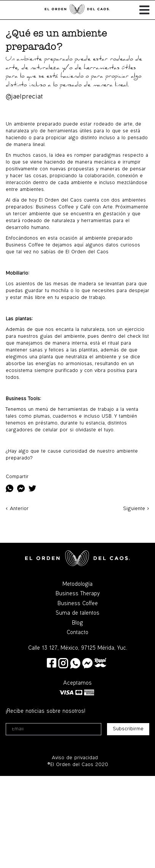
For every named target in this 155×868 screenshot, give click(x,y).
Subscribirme (128, 729)
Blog (77, 623)
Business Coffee (78, 604)
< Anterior (17, 509)
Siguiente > (136, 509)
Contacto (77, 633)
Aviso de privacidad (75, 758)
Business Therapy (78, 594)
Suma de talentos (77, 614)
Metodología (77, 585)
